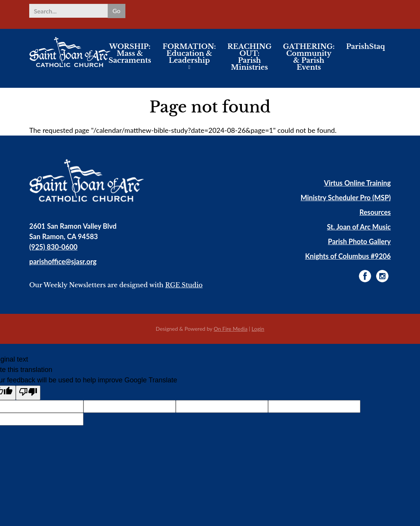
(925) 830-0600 (53, 247)
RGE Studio (184, 285)
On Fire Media (231, 329)
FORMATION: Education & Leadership (189, 58)
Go (116, 11)
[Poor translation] (28, 393)
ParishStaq (366, 51)
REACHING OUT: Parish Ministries (249, 61)
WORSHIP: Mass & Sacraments (130, 58)
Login (258, 329)
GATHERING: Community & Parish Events (309, 61)
